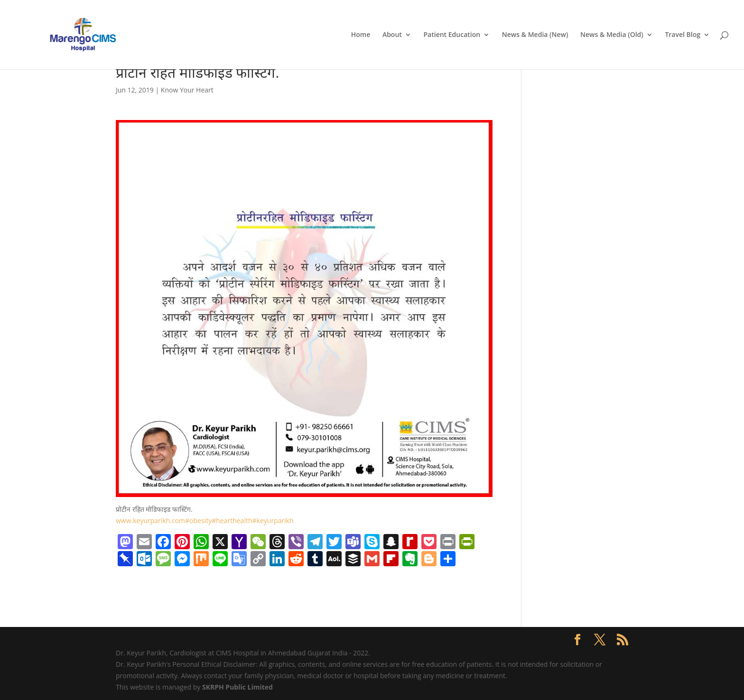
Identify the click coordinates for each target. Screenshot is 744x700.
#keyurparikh (273, 520)
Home (361, 35)
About (392, 35)
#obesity (198, 520)
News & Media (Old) (612, 35)
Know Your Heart (187, 90)
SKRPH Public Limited (237, 687)
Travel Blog (683, 35)
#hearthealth (232, 520)
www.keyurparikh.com (150, 520)
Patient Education (452, 35)
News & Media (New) (535, 35)
